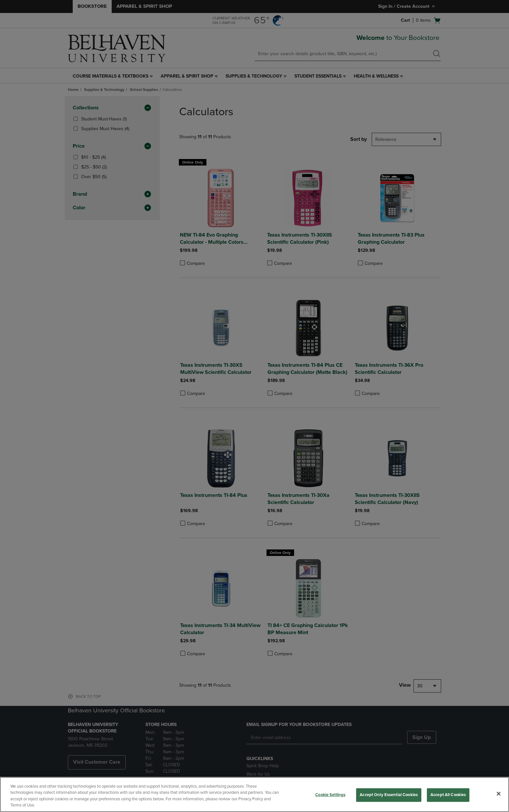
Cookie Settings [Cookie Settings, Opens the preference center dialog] (330, 795)
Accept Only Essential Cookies (389, 795)
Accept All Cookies (448, 795)
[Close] (499, 794)
